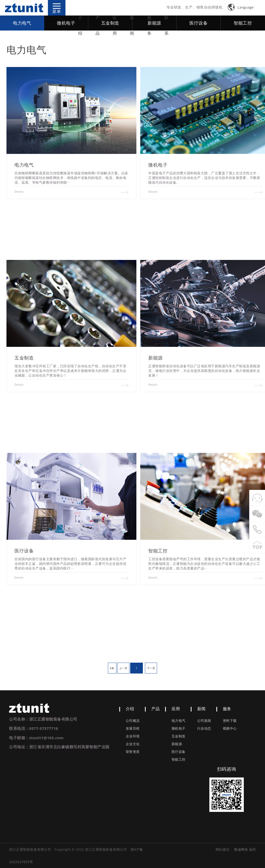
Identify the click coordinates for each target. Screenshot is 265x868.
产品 (101, 20)
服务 (153, 20)
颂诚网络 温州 (245, 849)
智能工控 (243, 23)
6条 (112, 668)
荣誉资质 (133, 752)
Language (239, 7)
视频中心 (230, 728)
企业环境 (133, 736)
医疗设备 (198, 23)
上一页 (123, 668)
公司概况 (133, 721)
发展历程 (133, 728)
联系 (170, 20)
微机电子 (66, 23)
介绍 (83, 20)
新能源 (177, 744)
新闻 (135, 20)
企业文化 (133, 744)
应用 (118, 20)
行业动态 (204, 728)
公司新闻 (204, 721)
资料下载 (230, 721)
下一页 (151, 668)
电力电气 (22, 23)
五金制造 (179, 736)
